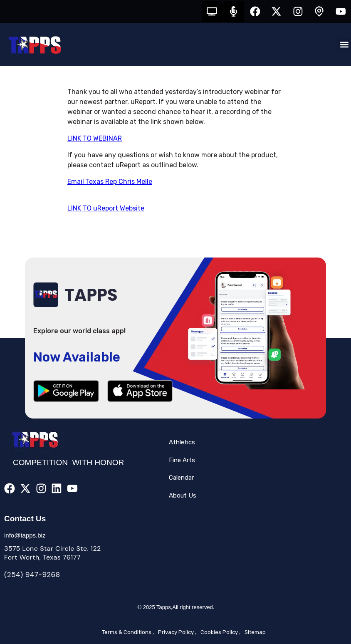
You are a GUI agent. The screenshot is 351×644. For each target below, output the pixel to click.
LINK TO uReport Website (106, 208)
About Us (183, 495)
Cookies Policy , (220, 632)
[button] (344, 45)
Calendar (181, 478)
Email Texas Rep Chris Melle (110, 182)
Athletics (182, 443)
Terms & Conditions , (128, 632)
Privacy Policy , (177, 632)
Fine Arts (182, 460)
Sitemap (255, 632)
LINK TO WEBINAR (95, 138)
